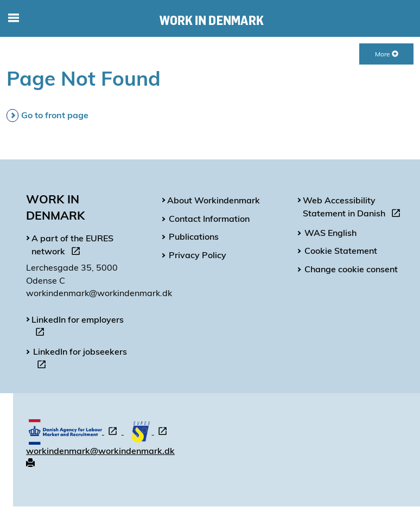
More (387, 54)
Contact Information (209, 219)
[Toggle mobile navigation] (14, 18)
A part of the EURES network (72, 246)
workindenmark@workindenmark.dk (100, 451)
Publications (194, 236)
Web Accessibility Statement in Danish (354, 208)
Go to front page (55, 115)
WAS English (330, 233)
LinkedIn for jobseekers (80, 360)
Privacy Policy (198, 255)
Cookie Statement (341, 251)
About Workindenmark (214, 200)
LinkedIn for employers (78, 328)
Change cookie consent (351, 269)
